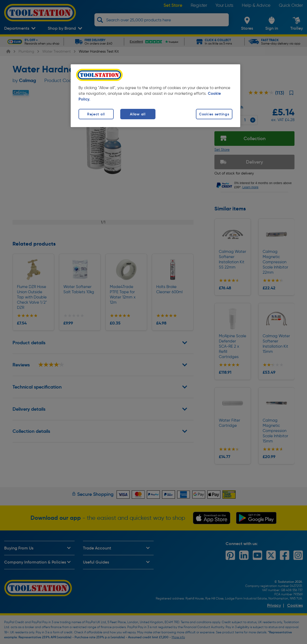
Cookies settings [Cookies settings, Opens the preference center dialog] (214, 114)
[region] (155, 96)
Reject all (96, 114)
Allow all (138, 114)
